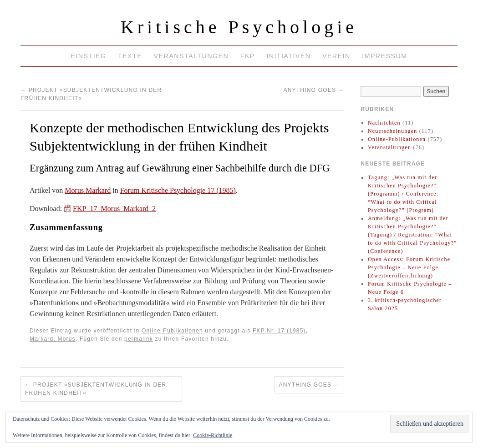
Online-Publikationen (172, 331)
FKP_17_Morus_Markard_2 (114, 209)
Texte (130, 56)
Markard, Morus (53, 339)
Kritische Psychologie (239, 27)
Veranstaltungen (191, 56)
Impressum (384, 56)
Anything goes (314, 90)
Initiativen (288, 56)
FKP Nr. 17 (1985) (279, 331)
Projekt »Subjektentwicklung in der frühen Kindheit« (96, 389)
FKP (248, 56)
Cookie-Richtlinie (213, 435)
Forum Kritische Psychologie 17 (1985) (178, 190)
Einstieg (88, 56)
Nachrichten (384, 123)
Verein (336, 56)
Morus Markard (88, 190)
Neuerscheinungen (393, 131)
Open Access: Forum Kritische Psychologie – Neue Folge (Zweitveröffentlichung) (409, 267)
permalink (139, 339)
